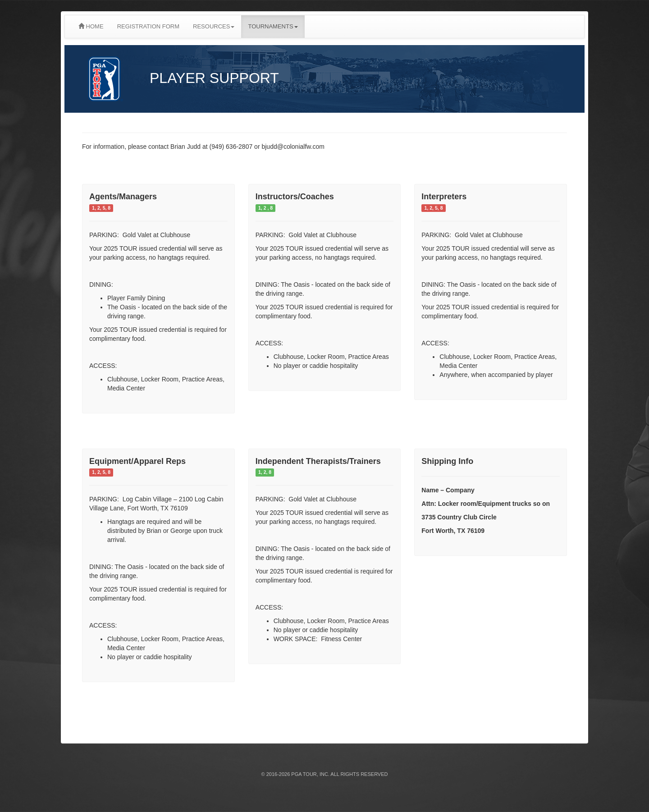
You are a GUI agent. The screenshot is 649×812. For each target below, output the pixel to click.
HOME (91, 26)
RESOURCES (214, 26)
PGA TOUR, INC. (310, 774)
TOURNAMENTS (273, 26)
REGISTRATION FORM (148, 26)
